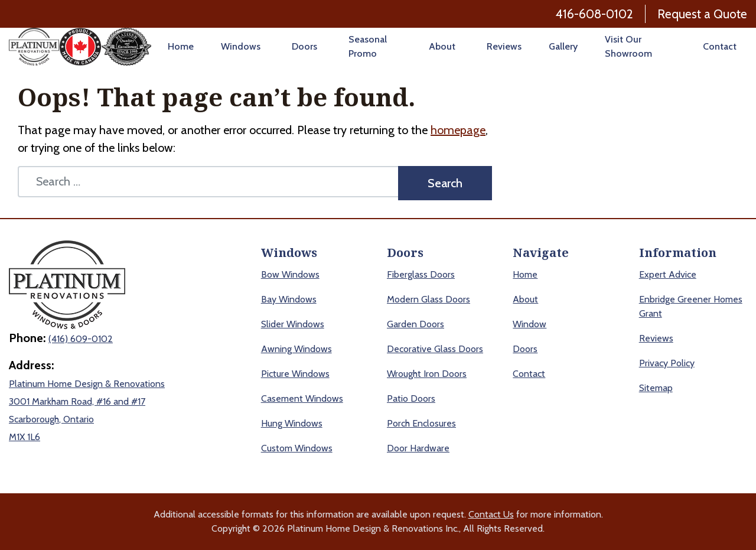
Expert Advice (668, 274)
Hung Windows (292, 423)
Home (181, 46)
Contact (720, 46)
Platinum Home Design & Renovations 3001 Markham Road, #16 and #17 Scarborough (87, 401)
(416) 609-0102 (81, 339)
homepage (458, 130)
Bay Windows (289, 299)
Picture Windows (295, 374)
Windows (241, 46)
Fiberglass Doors (421, 274)
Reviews (504, 46)
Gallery (563, 46)
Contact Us (491, 514)
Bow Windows (290, 274)
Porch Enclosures (421, 423)
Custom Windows (297, 448)
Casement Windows (302, 398)
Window (529, 324)
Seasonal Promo (368, 46)
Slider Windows (293, 324)
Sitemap (656, 388)
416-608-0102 (594, 14)
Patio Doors (411, 398)
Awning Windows (296, 349)
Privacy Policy (667, 363)
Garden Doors (416, 324)
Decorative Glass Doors (435, 349)
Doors (304, 46)
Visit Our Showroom (628, 46)
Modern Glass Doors (428, 299)
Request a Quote (702, 14)
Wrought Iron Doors (427, 374)
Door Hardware (418, 448)
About (442, 46)
